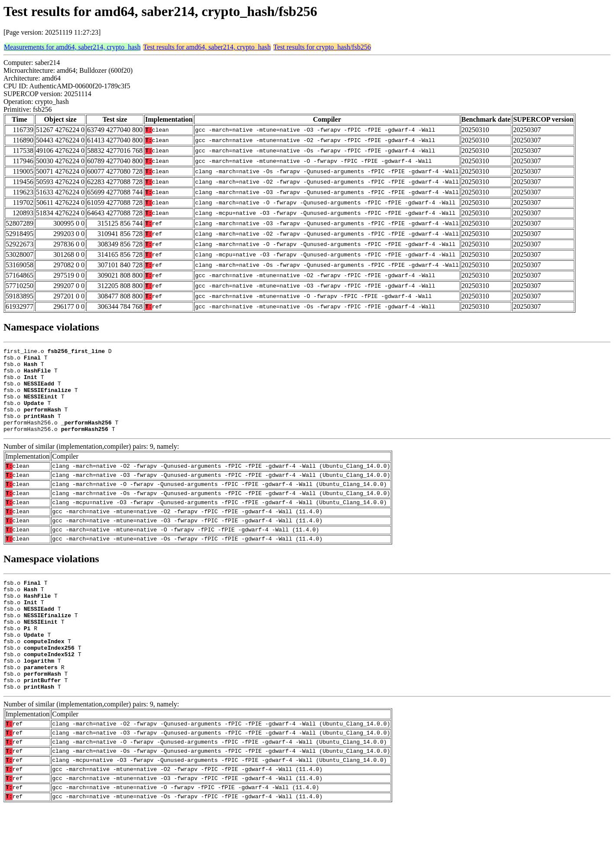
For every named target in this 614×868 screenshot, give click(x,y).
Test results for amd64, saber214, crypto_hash (207, 47)
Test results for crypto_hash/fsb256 (322, 47)
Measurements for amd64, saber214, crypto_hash (72, 47)
